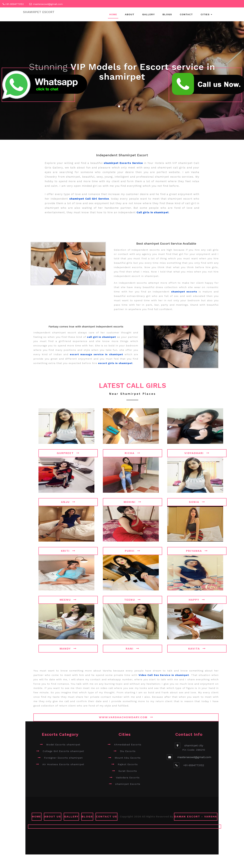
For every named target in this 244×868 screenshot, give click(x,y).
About (130, 14)
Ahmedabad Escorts (128, 745)
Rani (133, 649)
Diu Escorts (128, 751)
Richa (133, 453)
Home (113, 14)
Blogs (167, 14)
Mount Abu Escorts (128, 758)
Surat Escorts (128, 771)
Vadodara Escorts (128, 778)
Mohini (133, 502)
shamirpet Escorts (128, 784)
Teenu (133, 600)
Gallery (148, 14)
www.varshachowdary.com (126, 717)
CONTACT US (106, 816)
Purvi (133, 551)
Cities (206, 14)
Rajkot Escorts (128, 764)
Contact (186, 14)
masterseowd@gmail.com (48, 4)
